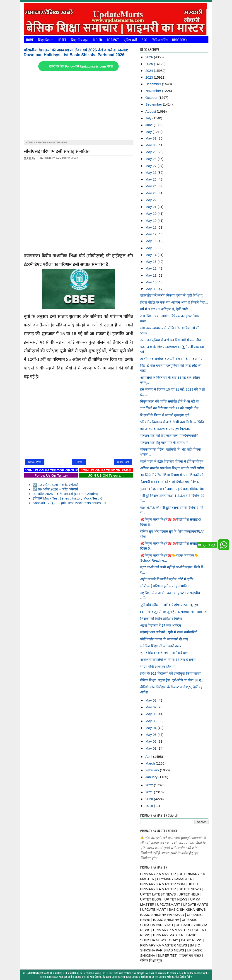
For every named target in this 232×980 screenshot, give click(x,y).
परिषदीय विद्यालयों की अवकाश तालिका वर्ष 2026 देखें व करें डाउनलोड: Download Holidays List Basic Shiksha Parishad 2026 (76, 52)
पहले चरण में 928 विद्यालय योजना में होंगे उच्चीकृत (172, 461)
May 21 (151, 207)
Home (30, 40)
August (151, 111)
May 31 (151, 138)
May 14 (151, 255)
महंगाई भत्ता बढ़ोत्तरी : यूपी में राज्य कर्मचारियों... (170, 632)
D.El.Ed (97, 40)
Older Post (123, 462)
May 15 (151, 248)
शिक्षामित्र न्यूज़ (80, 40)
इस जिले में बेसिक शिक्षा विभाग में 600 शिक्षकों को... (173, 475)
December (154, 84)
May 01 (151, 748)
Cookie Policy (186, 977)
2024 (150, 71)
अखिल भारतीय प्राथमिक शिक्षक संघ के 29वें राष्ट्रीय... (174, 468)
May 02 (151, 741)
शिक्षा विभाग (46, 40)
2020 (150, 799)
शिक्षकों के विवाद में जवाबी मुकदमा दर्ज (165, 415)
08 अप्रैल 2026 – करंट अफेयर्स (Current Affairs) (65, 494)
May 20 (151, 214)
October (152, 98)
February (153, 770)
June (150, 125)
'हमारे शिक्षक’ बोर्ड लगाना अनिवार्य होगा (164, 653)
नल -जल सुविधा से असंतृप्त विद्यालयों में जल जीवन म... (174, 340)
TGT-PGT (113, 40)
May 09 (151, 289)
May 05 (151, 721)
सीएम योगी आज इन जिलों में (158, 667)
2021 (150, 792)
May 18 (151, 227)
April (149, 757)
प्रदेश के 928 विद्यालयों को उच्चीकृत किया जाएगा (171, 673)
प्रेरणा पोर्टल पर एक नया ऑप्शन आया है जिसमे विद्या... (174, 302)
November (154, 91)
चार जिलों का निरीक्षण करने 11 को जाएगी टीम (169, 408)
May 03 (151, 735)
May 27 (151, 166)
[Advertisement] (79, 106)
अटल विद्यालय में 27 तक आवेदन (161, 625)
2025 (150, 64)
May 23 (151, 193)
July (149, 118)
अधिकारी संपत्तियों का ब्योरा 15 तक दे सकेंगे (168, 660)
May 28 (151, 159)
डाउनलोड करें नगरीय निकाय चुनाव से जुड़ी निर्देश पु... (173, 295)
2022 (150, 785)
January (152, 777)
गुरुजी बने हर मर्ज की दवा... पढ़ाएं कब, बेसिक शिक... (174, 489)
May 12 (151, 268)
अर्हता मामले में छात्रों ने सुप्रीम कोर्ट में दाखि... (168, 579)
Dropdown (180, 40)
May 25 (151, 179)
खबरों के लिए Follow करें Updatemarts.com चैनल (81, 66)
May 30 (151, 145)
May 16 (151, 241)
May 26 (151, 173)
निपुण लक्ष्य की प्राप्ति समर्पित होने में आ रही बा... (171, 401)
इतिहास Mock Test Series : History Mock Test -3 (68, 498)
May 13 (151, 262)
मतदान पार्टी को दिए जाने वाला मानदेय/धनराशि (169, 436)
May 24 (151, 186)
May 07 (151, 707)
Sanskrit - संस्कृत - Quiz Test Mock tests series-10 (69, 503)
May (149, 132)
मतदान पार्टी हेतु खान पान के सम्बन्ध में (164, 443)
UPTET (62, 40)
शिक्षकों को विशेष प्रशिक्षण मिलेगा (161, 619)
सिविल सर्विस (160, 40)
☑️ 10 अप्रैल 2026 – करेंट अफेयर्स (56, 485)
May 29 (151, 152)
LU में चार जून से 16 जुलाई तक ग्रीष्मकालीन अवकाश (173, 612)
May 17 (151, 234)
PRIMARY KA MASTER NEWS (59, 158)
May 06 (151, 714)
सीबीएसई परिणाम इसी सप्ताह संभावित (57, 151)
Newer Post (35, 462)
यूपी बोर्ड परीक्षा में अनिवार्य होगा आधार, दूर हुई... (170, 605)
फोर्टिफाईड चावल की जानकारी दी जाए (164, 639)
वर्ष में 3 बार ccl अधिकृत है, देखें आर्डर (164, 309)
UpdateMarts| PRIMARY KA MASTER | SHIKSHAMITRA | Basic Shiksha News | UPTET (67, 973)
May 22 (151, 200)
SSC (144, 40)
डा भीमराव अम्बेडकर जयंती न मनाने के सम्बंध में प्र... (173, 359)
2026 (150, 57)
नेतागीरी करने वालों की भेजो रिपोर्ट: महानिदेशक (170, 482)
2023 (150, 77)
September (154, 104)
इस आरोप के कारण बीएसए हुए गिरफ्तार (165, 429)
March (151, 763)
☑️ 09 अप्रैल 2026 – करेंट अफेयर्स (56, 489)
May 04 (151, 728)
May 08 (151, 700)
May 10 (151, 282)
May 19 (151, 221)
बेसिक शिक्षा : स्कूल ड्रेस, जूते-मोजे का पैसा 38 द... (172, 680)
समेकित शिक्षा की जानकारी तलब (161, 646)
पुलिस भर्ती (130, 40)
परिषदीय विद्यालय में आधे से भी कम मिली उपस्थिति (172, 422)
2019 (150, 806)
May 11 (151, 275)
